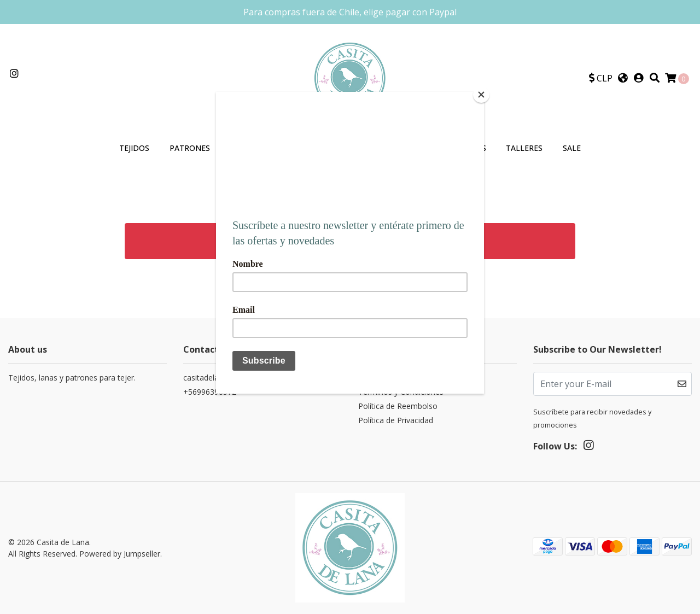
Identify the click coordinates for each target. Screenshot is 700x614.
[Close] (481, 95)
